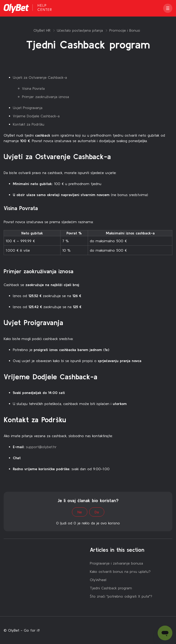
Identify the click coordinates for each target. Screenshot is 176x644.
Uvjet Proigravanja (28, 108)
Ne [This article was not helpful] (80, 512)
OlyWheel (98, 580)
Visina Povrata (33, 88)
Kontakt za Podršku (29, 124)
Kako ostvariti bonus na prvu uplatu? (120, 571)
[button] (168, 8)
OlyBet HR (42, 30)
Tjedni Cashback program (111, 588)
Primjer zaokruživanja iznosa (45, 97)
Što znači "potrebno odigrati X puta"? (121, 596)
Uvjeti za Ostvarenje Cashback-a (40, 77)
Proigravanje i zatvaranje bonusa (116, 563)
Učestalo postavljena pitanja (80, 30)
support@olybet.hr (41, 447)
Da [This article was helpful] (97, 512)
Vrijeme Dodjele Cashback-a (36, 116)
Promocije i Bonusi (125, 30)
